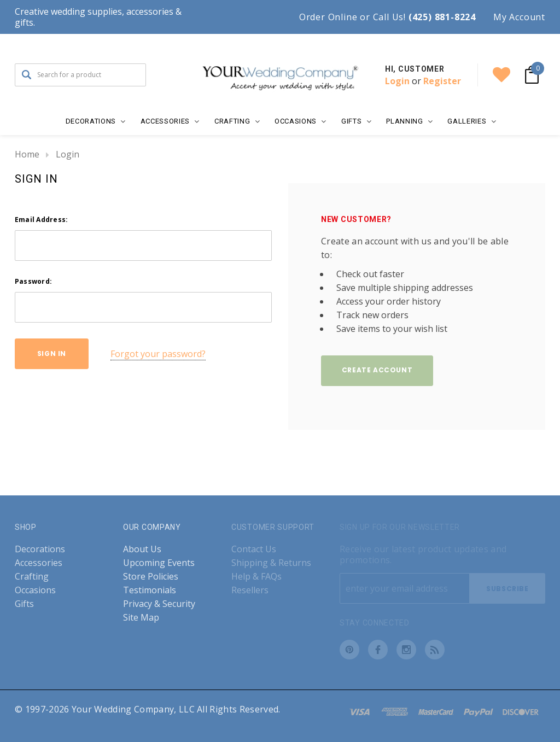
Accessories (39, 563)
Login (397, 81)
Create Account (377, 370)
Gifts (24, 604)
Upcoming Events (159, 563)
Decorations (40, 549)
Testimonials (150, 590)
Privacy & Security (159, 604)
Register (442, 81)
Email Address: (41, 220)
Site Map (141, 618)
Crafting (32, 577)
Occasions (35, 590)
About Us (142, 549)
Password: (33, 281)
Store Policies (151, 577)
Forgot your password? (158, 354)
